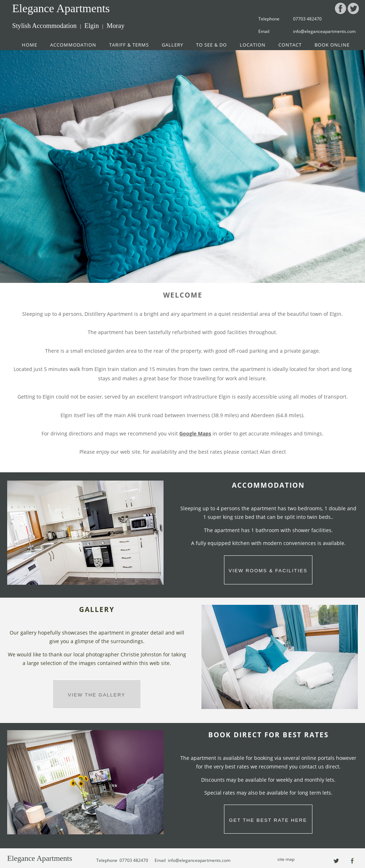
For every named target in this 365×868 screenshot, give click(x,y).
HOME (30, 45)
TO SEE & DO (211, 45)
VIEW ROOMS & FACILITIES (268, 571)
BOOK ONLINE (332, 45)
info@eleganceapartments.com (324, 31)
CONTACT (290, 45)
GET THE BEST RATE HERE (268, 820)
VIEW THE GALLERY (97, 695)
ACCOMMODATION (73, 45)
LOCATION (253, 45)
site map (286, 859)
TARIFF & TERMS (129, 45)
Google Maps (195, 433)
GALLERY (172, 45)
